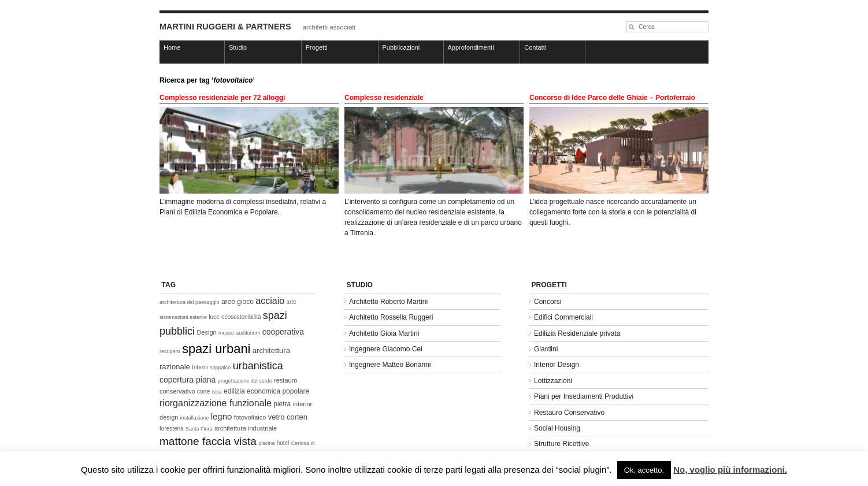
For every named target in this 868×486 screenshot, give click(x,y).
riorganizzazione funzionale (216, 403)
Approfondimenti (471, 47)
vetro (277, 417)
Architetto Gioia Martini (384, 333)
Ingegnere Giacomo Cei (386, 349)
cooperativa (283, 332)
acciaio (270, 301)
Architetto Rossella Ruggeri (391, 317)
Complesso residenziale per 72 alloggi (222, 98)
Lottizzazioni (553, 381)
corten (297, 417)
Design (206, 332)
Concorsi (548, 302)
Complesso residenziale (384, 98)
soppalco (220, 368)
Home (172, 47)
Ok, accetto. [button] (644, 470)
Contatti (535, 47)
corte (203, 392)
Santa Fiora (199, 429)
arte (291, 302)
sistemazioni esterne (183, 317)
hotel (283, 443)
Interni (200, 367)
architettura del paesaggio (190, 302)
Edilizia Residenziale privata (577, 333)
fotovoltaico (250, 417)
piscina (266, 443)
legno (222, 416)
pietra (282, 404)
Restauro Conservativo (569, 413)
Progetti (317, 47)
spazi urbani (216, 349)
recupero (170, 351)
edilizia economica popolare (266, 391)
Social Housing (557, 428)
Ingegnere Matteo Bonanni (390, 365)
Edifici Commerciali (563, 317)
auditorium (248, 333)
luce (214, 317)
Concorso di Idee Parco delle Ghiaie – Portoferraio (612, 98)
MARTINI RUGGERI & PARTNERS (225, 27)
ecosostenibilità (241, 317)
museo (226, 333)
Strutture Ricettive (561, 444)
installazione (195, 418)
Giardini (546, 349)
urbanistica (258, 366)
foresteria (172, 429)
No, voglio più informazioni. (730, 470)
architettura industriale (246, 428)
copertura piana (188, 380)
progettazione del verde (245, 381)
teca (217, 392)
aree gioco (238, 302)
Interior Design (557, 365)
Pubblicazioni (401, 47)
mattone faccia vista (208, 441)
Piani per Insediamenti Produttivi (584, 396)
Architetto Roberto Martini (388, 302)
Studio (238, 47)
